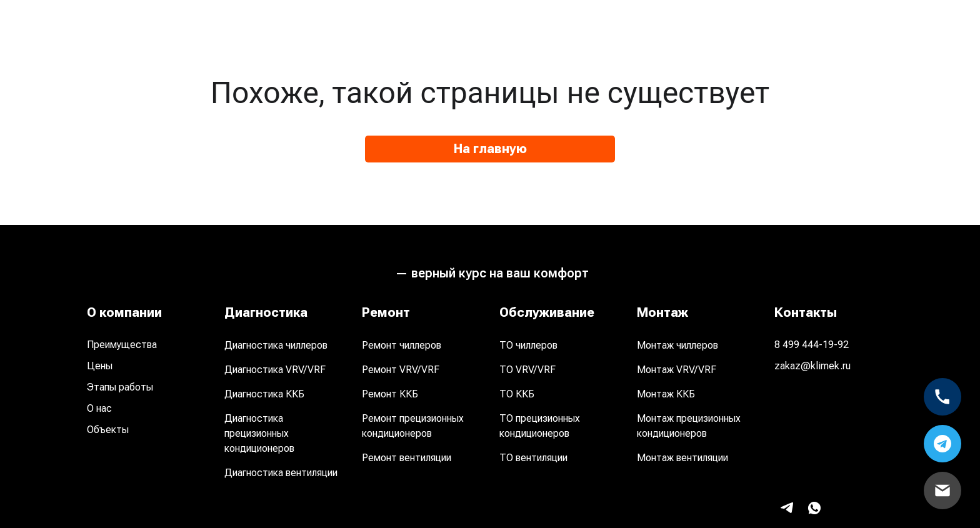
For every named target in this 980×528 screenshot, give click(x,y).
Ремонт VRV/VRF (401, 370)
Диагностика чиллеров (276, 345)
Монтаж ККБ (666, 394)
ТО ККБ (517, 394)
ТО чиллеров (528, 345)
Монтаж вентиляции (682, 458)
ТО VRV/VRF (527, 370)
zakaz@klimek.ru (812, 366)
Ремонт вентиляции (407, 458)
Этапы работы (120, 387)
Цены (100, 366)
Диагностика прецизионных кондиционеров (259, 433)
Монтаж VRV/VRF (677, 370)
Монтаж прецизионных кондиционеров (689, 426)
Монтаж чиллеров (677, 345)
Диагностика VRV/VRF (275, 370)
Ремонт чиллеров (402, 345)
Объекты (108, 430)
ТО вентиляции (533, 458)
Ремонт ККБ (390, 394)
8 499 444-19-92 (812, 345)
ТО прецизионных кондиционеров (540, 426)
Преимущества (122, 345)
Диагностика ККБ (264, 394)
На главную (490, 149)
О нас (99, 408)
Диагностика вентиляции (281, 473)
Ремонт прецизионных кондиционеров (413, 426)
